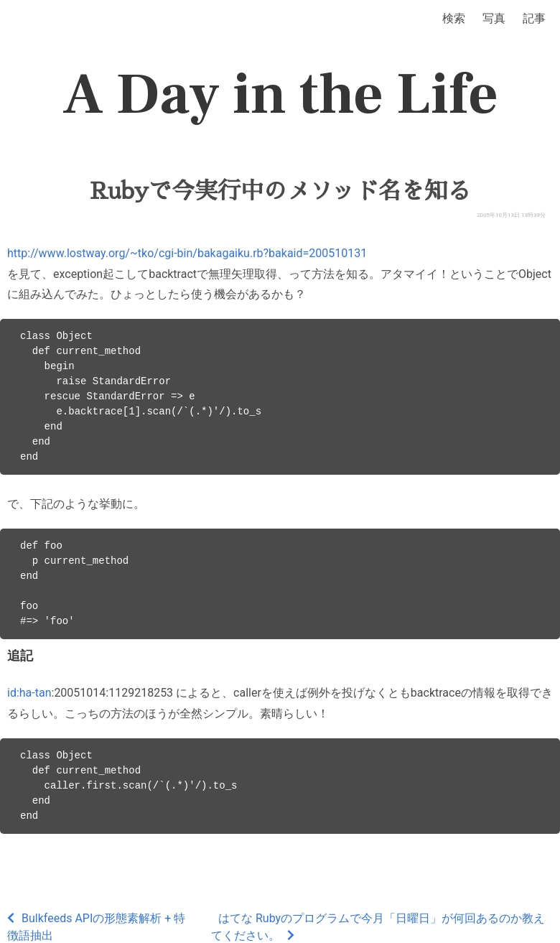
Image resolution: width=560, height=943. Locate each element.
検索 (454, 18)
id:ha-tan (29, 693)
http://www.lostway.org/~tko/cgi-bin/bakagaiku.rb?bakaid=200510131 (187, 253)
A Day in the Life (280, 95)
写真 (494, 18)
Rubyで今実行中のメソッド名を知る (280, 191)
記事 (534, 18)
